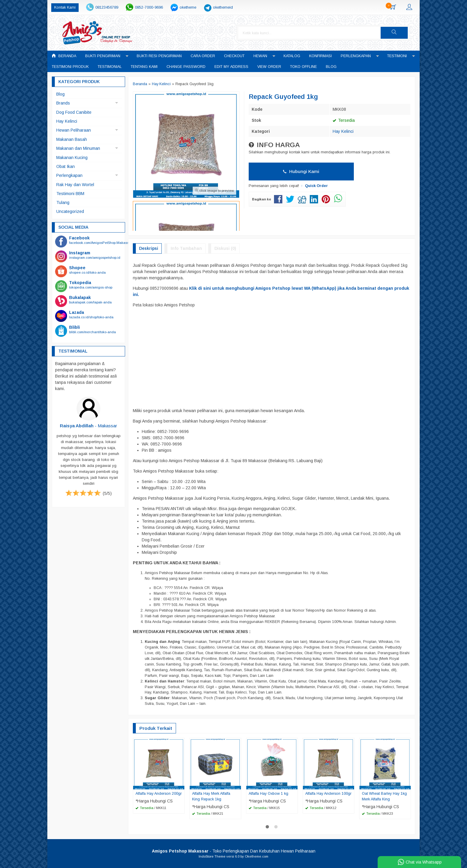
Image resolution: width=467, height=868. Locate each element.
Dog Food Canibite (74, 112)
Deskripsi (149, 248)
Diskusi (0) (225, 248)
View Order (269, 67)
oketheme (188, 7)
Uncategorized (70, 211)
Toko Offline (303, 67)
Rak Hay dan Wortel (75, 185)
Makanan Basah (72, 139)
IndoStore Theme (212, 856)
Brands (63, 103)
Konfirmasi (320, 56)
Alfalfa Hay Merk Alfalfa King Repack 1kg (211, 796)
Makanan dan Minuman (78, 148)
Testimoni (397, 56)
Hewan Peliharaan (74, 130)
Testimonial (110, 67)
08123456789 (107, 7)
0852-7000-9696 (149, 7)
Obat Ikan (66, 166)
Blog (331, 67)
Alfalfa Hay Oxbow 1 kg (268, 794)
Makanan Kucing (72, 158)
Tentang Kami (144, 67)
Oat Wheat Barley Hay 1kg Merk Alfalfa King (384, 796)
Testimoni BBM (70, 194)
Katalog (292, 56)
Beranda (64, 56)
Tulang (63, 202)
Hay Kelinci (343, 131)
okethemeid (223, 7)
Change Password (186, 67)
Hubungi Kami (301, 171)
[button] (399, 33)
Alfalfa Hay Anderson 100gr (328, 794)
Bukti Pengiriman (103, 56)
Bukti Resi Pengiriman (159, 56)
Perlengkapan (356, 56)
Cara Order (203, 56)
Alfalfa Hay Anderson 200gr (159, 794)
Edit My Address (231, 67)
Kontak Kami (65, 7)
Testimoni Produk (70, 67)
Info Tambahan (186, 248)
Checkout (234, 56)
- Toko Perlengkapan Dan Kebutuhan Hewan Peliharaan (234, 851)
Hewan (260, 56)
